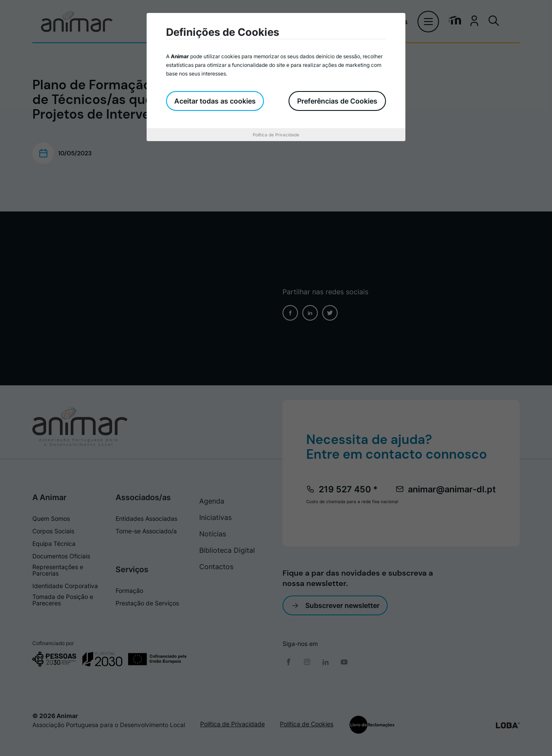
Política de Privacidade (276, 135)
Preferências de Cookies (337, 101)
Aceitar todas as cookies (215, 101)
